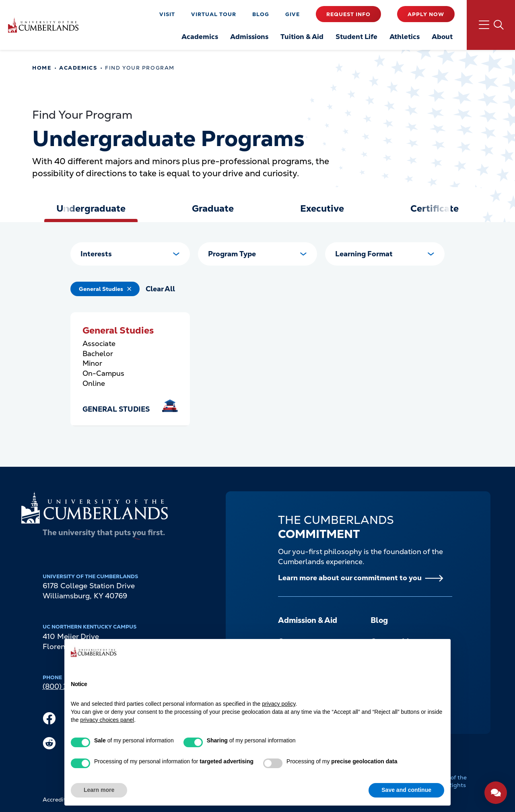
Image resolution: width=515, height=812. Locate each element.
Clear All (160, 289)
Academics (78, 68)
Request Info (348, 14)
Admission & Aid (308, 620)
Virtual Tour (214, 14)
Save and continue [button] (406, 790)
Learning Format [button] (364, 254)
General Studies (101, 289)
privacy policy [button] (279, 704)
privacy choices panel (107, 720)
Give (293, 14)
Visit (167, 14)
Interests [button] (96, 254)
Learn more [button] (99, 790)
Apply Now (426, 14)
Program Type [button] (232, 254)
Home (42, 68)
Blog (261, 14)
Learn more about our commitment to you (350, 578)
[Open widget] (496, 793)
